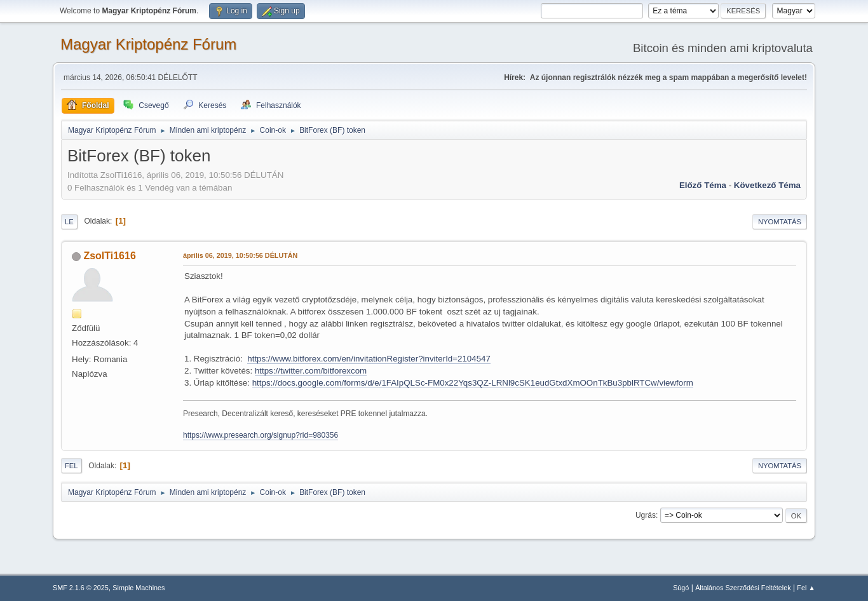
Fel (71, 466)
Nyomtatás (780, 222)
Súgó (681, 588)
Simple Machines (139, 588)
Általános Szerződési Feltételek (743, 588)
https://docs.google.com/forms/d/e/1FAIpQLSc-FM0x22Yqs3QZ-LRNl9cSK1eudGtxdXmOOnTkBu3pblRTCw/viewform (473, 383)
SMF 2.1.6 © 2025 (81, 588)
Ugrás (646, 515)
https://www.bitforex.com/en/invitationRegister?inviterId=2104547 (369, 359)
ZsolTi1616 (109, 256)
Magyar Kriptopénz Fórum (148, 44)
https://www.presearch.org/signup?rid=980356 (261, 435)
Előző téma (703, 185)
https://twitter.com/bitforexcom (311, 371)
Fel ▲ (806, 588)
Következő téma (767, 185)
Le (69, 222)
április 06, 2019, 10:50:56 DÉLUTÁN (240, 255)
